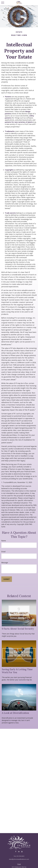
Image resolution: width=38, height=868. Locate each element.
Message (5, 563)
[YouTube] (22, 851)
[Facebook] (16, 851)
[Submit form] (7, 579)
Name (4, 541)
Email (3, 552)
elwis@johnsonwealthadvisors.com (19, 859)
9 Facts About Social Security (18, 629)
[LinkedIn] (19, 851)
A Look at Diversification (15, 713)
